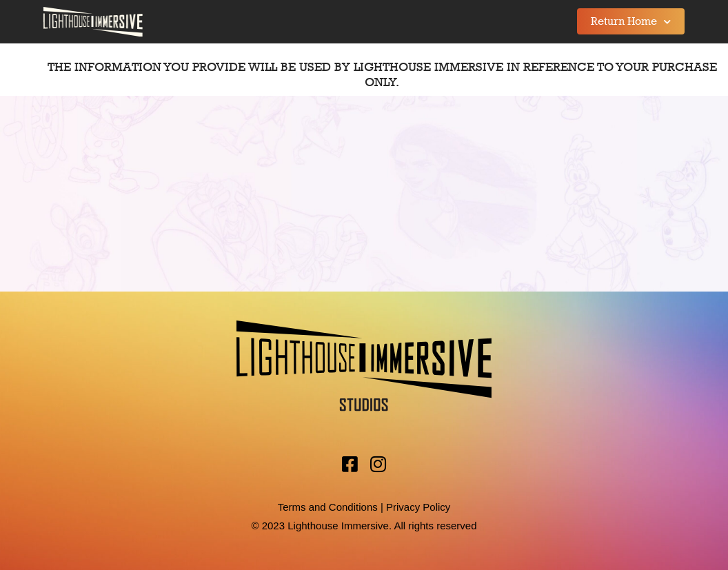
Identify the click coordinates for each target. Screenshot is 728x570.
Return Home (631, 22)
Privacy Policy (418, 507)
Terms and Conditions (328, 507)
